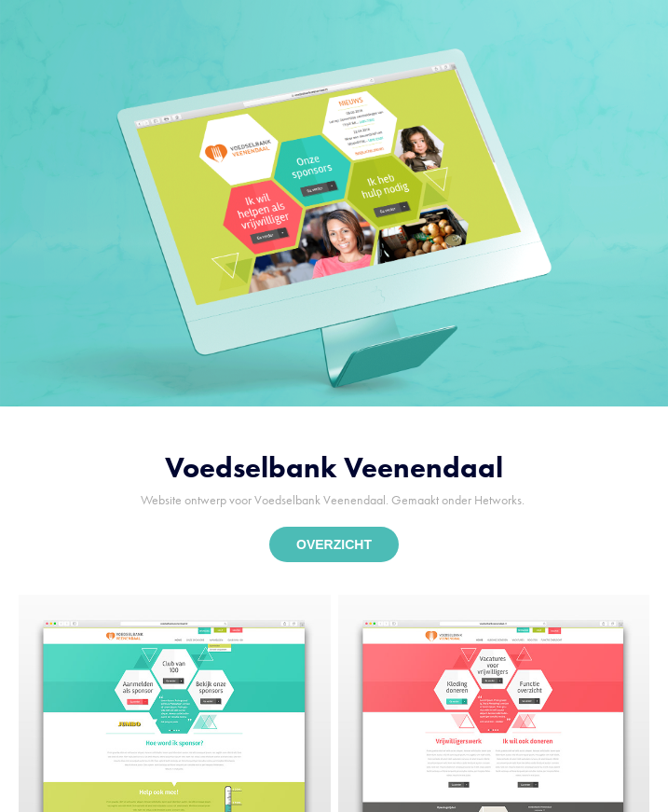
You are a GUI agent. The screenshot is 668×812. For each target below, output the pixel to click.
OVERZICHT (334, 544)
